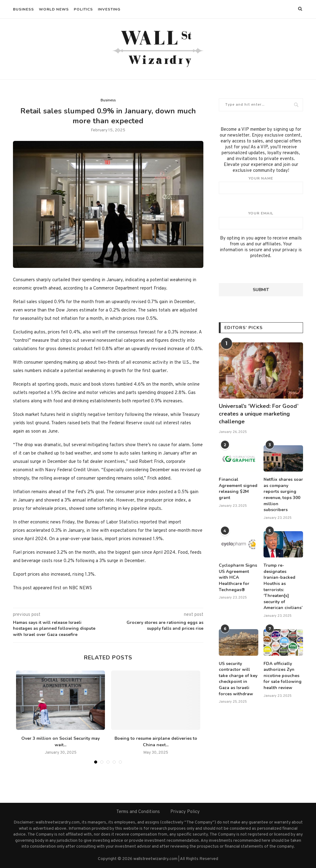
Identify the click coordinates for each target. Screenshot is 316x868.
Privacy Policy (185, 812)
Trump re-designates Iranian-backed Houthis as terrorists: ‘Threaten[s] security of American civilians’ (283, 586)
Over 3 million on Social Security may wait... (60, 742)
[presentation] (266, 271)
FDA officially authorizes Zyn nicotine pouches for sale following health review (283, 676)
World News (54, 9)
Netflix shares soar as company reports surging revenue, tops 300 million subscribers (283, 495)
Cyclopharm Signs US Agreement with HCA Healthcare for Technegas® (238, 577)
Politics (83, 9)
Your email (261, 220)
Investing (109, 9)
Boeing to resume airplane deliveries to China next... (156, 742)
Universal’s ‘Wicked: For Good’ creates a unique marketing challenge (259, 414)
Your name (261, 185)
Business (23, 9)
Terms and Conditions (138, 812)
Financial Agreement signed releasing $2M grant (238, 489)
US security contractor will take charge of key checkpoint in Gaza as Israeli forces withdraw (238, 679)
